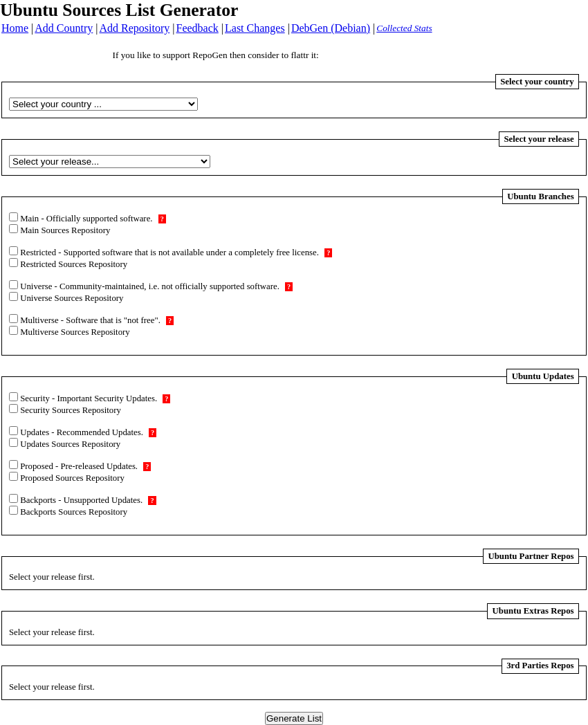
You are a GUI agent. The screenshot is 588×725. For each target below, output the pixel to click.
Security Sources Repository (70, 410)
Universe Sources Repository (71, 298)
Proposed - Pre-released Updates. (84, 466)
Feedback (197, 28)
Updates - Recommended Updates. (87, 432)
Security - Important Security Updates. (94, 398)
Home (15, 28)
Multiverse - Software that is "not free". (96, 320)
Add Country (64, 28)
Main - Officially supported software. (92, 219)
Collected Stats (404, 28)
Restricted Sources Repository (73, 264)
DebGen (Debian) (331, 28)
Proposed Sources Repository (71, 478)
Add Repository (135, 28)
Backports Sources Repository (73, 512)
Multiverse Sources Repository (74, 332)
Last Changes (255, 28)
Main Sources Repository (64, 230)
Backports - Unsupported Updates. (87, 500)
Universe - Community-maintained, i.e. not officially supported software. (155, 286)
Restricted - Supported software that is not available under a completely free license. (175, 253)
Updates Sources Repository (69, 444)
